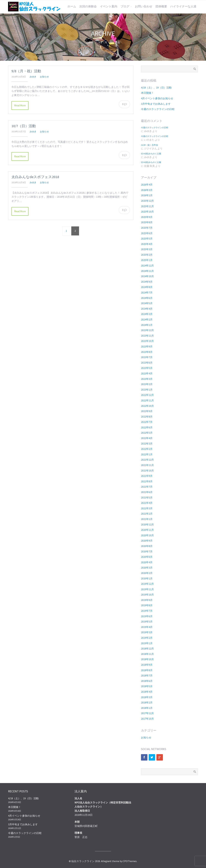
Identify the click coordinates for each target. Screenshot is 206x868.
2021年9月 (147, 476)
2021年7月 (147, 487)
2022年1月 (147, 454)
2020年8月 (147, 546)
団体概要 (161, 6)
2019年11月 (147, 589)
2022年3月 (147, 444)
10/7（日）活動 (24, 126)
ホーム (72, 6)
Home (89, 42)
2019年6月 (147, 616)
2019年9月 (147, 600)
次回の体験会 (88, 6)
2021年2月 (147, 514)
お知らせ (44, 77)
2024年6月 (147, 298)
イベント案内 (109, 6)
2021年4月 (147, 503)
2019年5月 (147, 621)
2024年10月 (147, 276)
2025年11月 (147, 206)
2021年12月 (147, 460)
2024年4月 (147, 309)
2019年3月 (147, 632)
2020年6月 (147, 557)
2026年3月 (147, 190)
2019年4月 (147, 627)
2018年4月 (147, 692)
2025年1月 (147, 260)
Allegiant (106, 861)
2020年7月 (147, 551)
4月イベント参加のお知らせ (157, 98)
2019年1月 (147, 643)
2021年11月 (147, 465)
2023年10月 (147, 341)
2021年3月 (147, 508)
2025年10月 (147, 211)
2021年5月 (147, 498)
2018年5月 (147, 686)
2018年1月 (147, 708)
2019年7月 (147, 611)
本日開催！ (147, 93)
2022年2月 (147, 449)
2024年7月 (147, 292)
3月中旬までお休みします (156, 104)
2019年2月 (147, 638)
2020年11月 (147, 530)
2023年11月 (147, 336)
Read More (20, 105)
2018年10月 (147, 659)
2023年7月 (147, 357)
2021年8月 (147, 481)
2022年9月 (147, 411)
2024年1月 (147, 325)
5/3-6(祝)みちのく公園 (151, 154)
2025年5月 (147, 238)
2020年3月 (147, 568)
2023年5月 (147, 368)
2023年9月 (147, 346)
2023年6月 (147, 363)
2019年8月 (147, 605)
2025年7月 (147, 228)
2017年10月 (147, 719)
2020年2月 (147, 573)
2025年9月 (147, 217)
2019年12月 (147, 584)
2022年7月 (147, 422)
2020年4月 (147, 562)
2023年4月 (147, 373)
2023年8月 (147, 352)
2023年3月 (147, 379)
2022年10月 (147, 406)
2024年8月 (147, 287)
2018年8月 (147, 670)
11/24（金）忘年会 (150, 145)
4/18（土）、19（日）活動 (156, 88)
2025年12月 (147, 201)
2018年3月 (147, 697)
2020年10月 (147, 535)
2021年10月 (147, 471)
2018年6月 (147, 681)
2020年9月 (147, 541)
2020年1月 (147, 578)
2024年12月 (147, 265)
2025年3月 (147, 249)
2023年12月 (147, 330)
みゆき (33, 77)
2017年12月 (147, 713)
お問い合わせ (144, 6)
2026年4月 (147, 185)
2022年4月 (147, 438)
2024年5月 (147, 303)
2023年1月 (147, 390)
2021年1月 (147, 519)
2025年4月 (147, 244)
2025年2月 (147, 255)
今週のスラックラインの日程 (158, 109)
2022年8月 (147, 417)
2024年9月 (147, 282)
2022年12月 (147, 395)
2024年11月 (147, 271)
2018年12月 (147, 648)
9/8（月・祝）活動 (26, 71)
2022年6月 (147, 427)
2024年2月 (147, 319)
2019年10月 (147, 595)
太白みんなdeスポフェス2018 (35, 177)
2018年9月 (147, 665)
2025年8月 (147, 222)
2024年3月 (147, 314)
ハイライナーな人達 (183, 6)
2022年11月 (147, 400)
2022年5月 (147, 433)
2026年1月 (147, 195)
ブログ (125, 6)
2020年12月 (147, 524)
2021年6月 (147, 492)
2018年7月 (147, 675)
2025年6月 (147, 233)
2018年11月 (147, 654)
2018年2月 (147, 702)
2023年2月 (147, 384)
